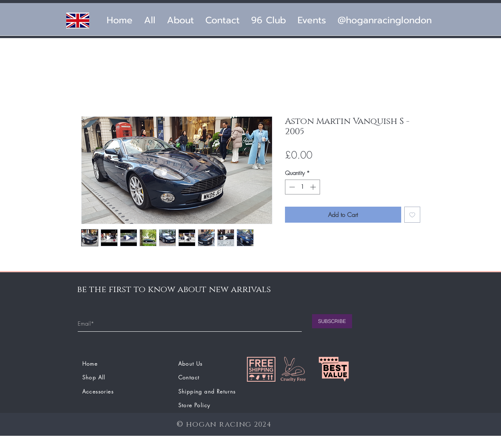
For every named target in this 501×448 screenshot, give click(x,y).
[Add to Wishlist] (412, 215)
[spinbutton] (302, 187)
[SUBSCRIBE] (332, 321)
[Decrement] (291, 187)
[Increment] (314, 187)
